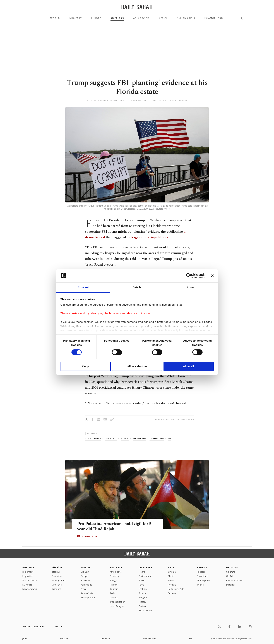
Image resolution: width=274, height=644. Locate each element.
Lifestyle (146, 568)
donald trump (93, 438)
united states (157, 438)
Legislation (28, 576)
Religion (143, 598)
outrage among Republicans (147, 237)
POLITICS (28, 568)
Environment (145, 576)
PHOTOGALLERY (91, 536)
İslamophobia (88, 598)
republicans (139, 438)
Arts (171, 568)
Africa (163, 18)
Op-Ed (229, 576)
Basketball (202, 576)
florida (125, 438)
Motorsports (203, 580)
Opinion (232, 568)
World (55, 18)
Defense (114, 598)
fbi (169, 438)
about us (106, 639)
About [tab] (191, 287)
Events (171, 580)
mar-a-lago (111, 438)
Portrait (172, 585)
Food (141, 585)
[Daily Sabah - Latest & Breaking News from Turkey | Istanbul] (137, 7)
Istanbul (56, 572)
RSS (191, 639)
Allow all (188, 367)
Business (116, 568)
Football (201, 572)
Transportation (117, 602)
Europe (96, 18)
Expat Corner (145, 610)
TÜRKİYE (57, 568)
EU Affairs (27, 585)
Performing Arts (176, 589)
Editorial (230, 585)
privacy (64, 639)
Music (171, 576)
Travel (142, 580)
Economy (114, 576)
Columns (231, 572)
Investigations (59, 580)
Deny (86, 367)
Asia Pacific (141, 18)
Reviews (172, 593)
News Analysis (30, 589)
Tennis (200, 585)
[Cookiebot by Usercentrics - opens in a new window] (189, 276)
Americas (117, 18)
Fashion (143, 589)
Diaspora (56, 589)
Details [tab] (137, 287)
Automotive (116, 572)
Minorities (57, 585)
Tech (112, 593)
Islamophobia (214, 18)
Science (143, 593)
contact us (150, 639)
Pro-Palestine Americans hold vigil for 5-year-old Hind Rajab (116, 527)
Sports (202, 568)
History (142, 602)
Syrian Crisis (186, 18)
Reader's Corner (235, 580)
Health (142, 572)
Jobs (25, 639)
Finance (114, 585)
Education (57, 576)
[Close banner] (212, 276)
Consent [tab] (83, 287)
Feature (143, 606)
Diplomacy (28, 572)
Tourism (114, 589)
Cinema (172, 572)
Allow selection (137, 367)
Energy (113, 580)
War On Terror (30, 580)
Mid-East (76, 18)
